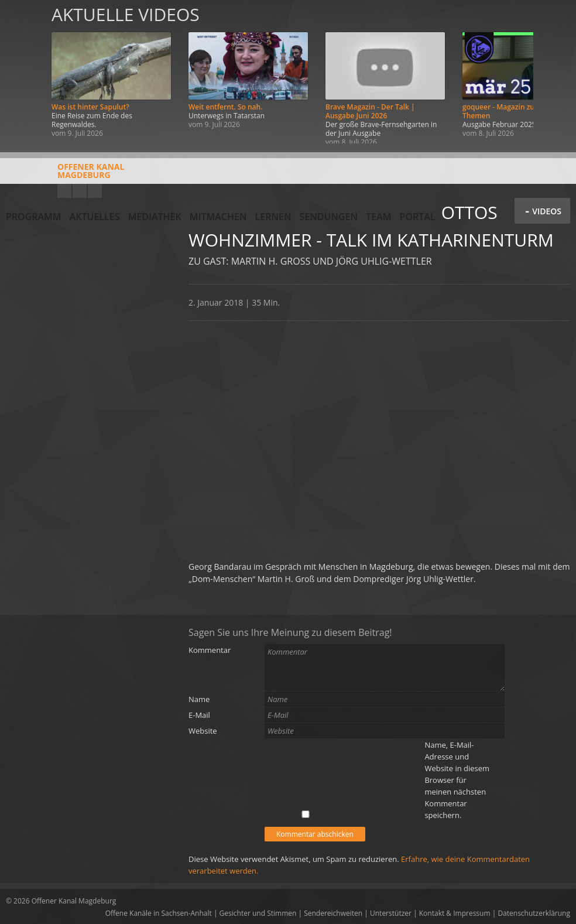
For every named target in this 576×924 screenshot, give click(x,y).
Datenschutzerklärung (534, 913)
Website (203, 731)
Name (199, 699)
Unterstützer (391, 913)
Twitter (95, 191)
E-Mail (199, 715)
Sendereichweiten (333, 913)
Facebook (80, 191)
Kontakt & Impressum (455, 913)
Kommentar (210, 650)
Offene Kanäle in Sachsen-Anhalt (159, 913)
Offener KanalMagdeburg (65, 175)
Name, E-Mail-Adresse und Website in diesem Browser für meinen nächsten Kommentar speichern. (457, 780)
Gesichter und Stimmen (258, 913)
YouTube (64, 191)
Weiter (554, 72)
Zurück (22, 72)
